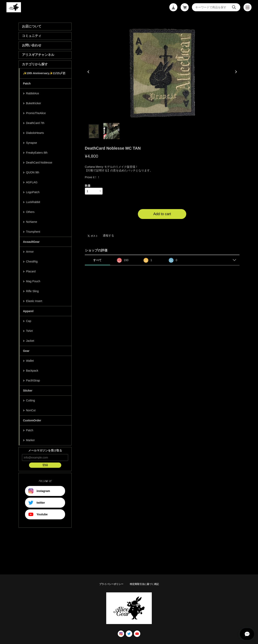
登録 (45, 465)
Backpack (32, 371)
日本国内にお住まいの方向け (162, 224)
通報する (108, 236)
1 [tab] (94, 131)
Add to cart (162, 214)
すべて (97, 260)
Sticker (28, 391)
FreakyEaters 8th (37, 153)
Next (235, 72)
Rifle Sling (32, 291)
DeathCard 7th (35, 123)
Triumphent (33, 232)
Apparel (28, 311)
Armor (30, 252)
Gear (26, 351)
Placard (31, 271)
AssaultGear (31, 242)
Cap (29, 321)
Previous (89, 72)
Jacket (30, 341)
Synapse (31, 143)
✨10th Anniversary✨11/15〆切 (44, 73)
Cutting (30, 400)
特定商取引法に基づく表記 (144, 584)
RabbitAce (33, 93)
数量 (88, 186)
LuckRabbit (33, 202)
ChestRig (32, 262)
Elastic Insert (34, 301)
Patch (27, 83)
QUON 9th (33, 172)
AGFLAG (32, 182)
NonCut (31, 410)
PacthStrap (33, 380)
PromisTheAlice (36, 113)
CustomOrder (32, 420)
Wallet (30, 361)
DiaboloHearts (35, 133)
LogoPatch (33, 192)
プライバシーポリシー (111, 584)
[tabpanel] (162, 72)
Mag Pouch (33, 281)
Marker (30, 440)
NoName (32, 222)
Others (30, 212)
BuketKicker (34, 103)
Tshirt (29, 331)
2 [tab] (111, 131)
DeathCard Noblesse (39, 163)
